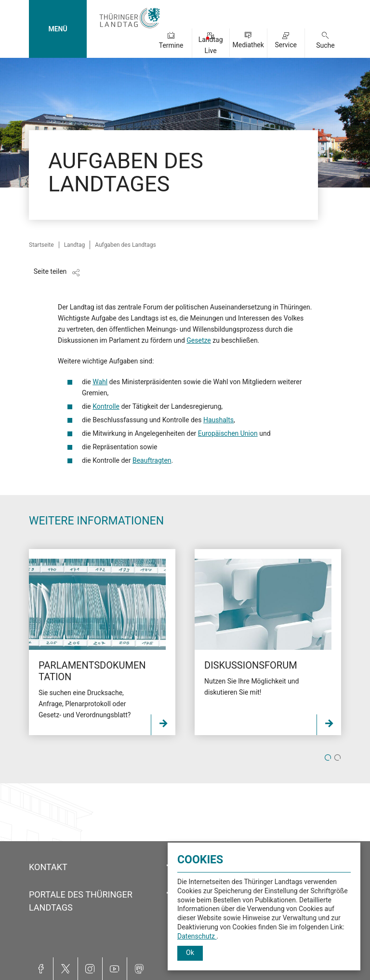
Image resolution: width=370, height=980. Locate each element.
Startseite (41, 245)
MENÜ (58, 29)
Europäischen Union (228, 433)
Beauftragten (152, 460)
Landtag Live (211, 45)
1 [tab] (328, 758)
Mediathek (248, 45)
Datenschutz (197, 936)
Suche (325, 45)
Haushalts (218, 420)
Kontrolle (106, 406)
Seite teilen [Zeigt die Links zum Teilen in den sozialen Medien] (50, 271)
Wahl (100, 382)
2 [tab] (337, 758)
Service (286, 45)
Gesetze (198, 340)
